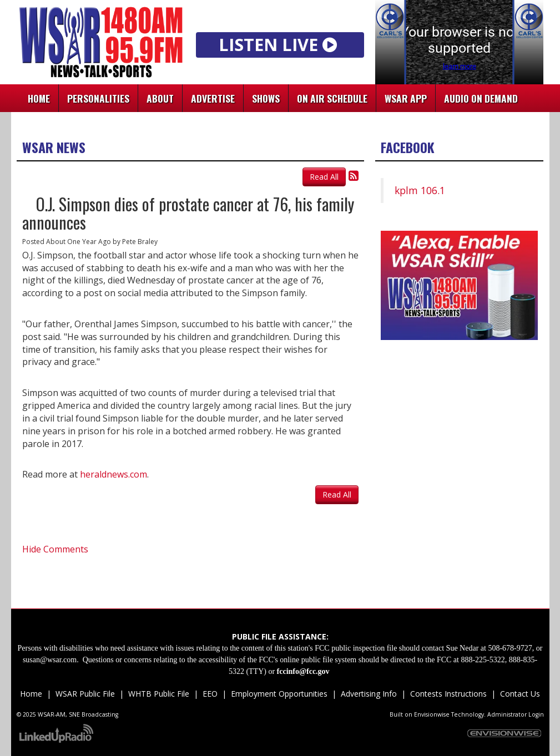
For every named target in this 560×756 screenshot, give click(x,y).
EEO (210, 694)
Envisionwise (432, 714)
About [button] (160, 98)
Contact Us (519, 694)
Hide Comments (55, 549)
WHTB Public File (159, 694)
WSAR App (406, 98)
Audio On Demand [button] (481, 98)
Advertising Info (369, 694)
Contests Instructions (448, 694)
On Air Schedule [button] (332, 98)
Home (39, 98)
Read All (324, 177)
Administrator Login (516, 714)
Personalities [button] (98, 98)
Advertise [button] (213, 98)
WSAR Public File (85, 694)
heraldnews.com (113, 474)
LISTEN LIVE (280, 44)
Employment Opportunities (279, 694)
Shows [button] (266, 98)
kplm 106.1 (420, 190)
